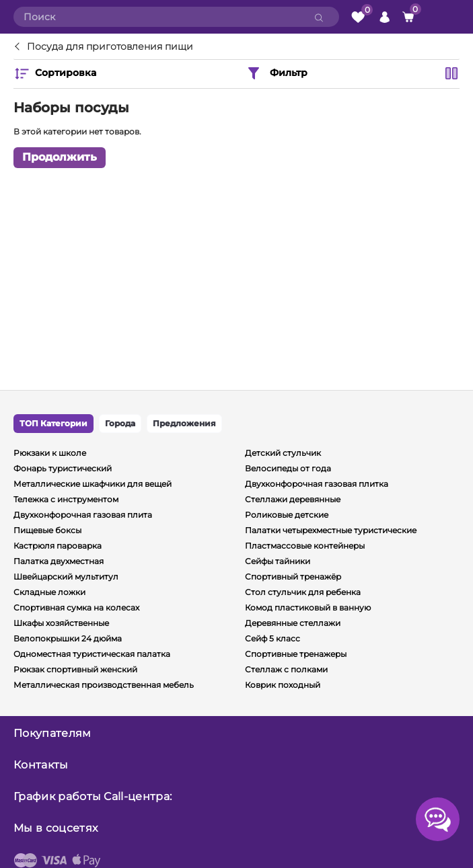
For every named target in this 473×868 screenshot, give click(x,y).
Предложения (184, 423)
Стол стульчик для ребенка (303, 592)
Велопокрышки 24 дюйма (68, 638)
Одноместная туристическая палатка (92, 654)
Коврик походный (283, 685)
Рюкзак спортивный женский (75, 669)
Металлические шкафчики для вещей (93, 484)
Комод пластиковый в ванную (308, 607)
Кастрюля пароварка (58, 546)
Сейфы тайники (278, 561)
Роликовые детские (287, 515)
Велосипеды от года (288, 468)
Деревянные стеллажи (293, 623)
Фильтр (277, 73)
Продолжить (60, 157)
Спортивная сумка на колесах (76, 607)
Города (120, 423)
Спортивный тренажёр (293, 577)
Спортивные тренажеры (296, 654)
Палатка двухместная (59, 561)
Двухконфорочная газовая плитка (317, 484)
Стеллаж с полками (286, 669)
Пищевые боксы (47, 530)
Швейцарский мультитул (66, 577)
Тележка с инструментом (66, 499)
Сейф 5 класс (272, 638)
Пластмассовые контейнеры (305, 546)
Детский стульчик (283, 453)
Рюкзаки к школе (50, 453)
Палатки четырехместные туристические (331, 530)
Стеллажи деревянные (293, 499)
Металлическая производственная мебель (104, 685)
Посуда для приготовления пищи (110, 47)
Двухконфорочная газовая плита (83, 515)
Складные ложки (49, 592)
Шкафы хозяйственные (61, 623)
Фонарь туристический (63, 468)
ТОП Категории (53, 423)
